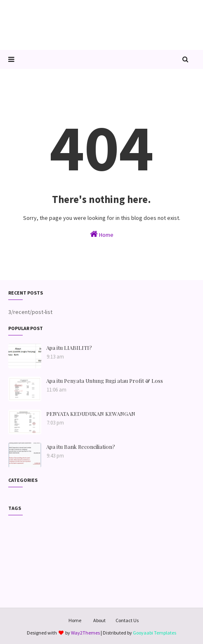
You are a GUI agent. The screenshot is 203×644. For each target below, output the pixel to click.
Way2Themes (85, 633)
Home (102, 234)
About (99, 620)
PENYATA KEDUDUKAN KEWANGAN (91, 414)
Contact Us (127, 620)
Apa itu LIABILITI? (69, 348)
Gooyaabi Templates (155, 633)
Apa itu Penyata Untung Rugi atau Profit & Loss (105, 381)
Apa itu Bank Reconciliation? (81, 447)
